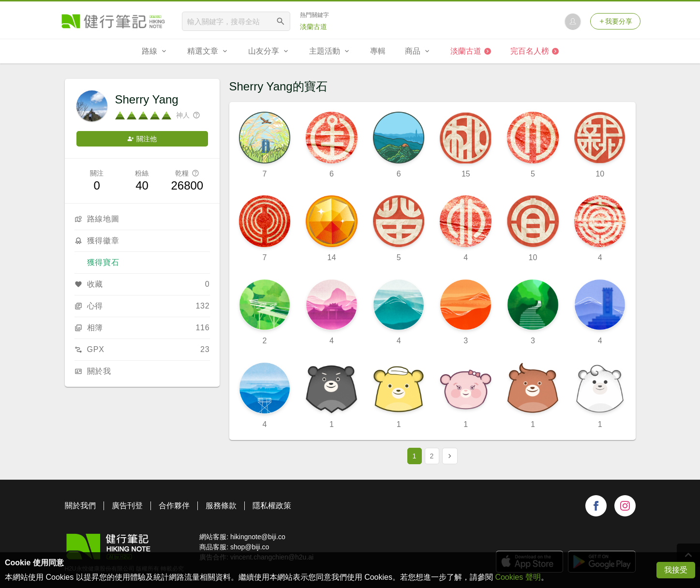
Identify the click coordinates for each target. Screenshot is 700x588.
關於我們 (80, 506)
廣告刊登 (127, 506)
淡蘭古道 (313, 27)
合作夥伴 (174, 506)
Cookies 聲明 (518, 577)
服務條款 (221, 506)
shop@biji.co (250, 547)
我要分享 (615, 21)
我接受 (676, 570)
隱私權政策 (272, 506)
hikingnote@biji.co (258, 537)
